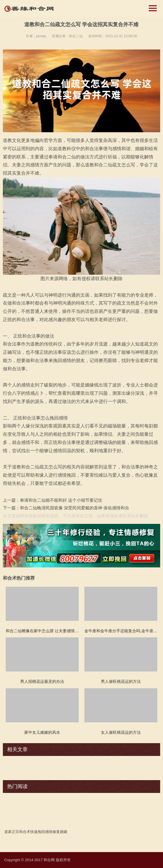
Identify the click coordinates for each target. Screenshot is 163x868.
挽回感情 (45, 832)
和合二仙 (76, 36)
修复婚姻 (60, 832)
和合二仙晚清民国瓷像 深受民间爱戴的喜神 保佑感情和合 (75, 508)
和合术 (25, 832)
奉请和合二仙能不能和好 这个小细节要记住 (61, 500)
